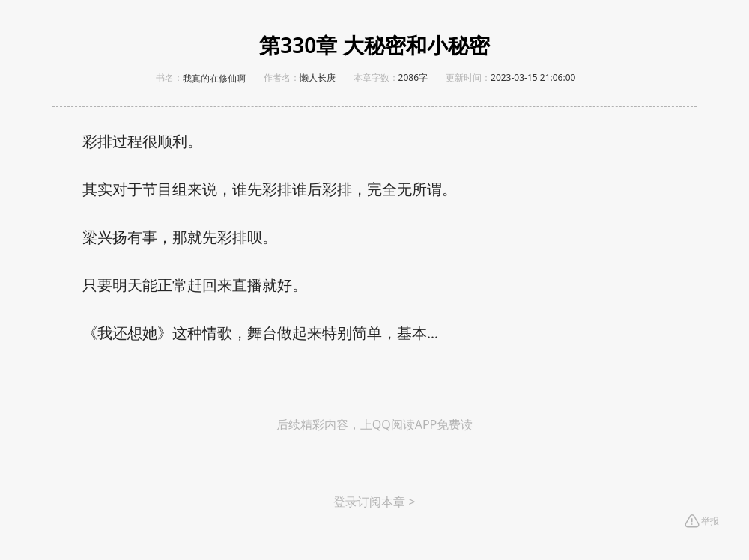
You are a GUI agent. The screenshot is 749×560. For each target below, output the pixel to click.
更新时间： (468, 77)
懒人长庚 (318, 77)
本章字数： (376, 77)
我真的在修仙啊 (214, 79)
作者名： (282, 77)
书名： (169, 77)
